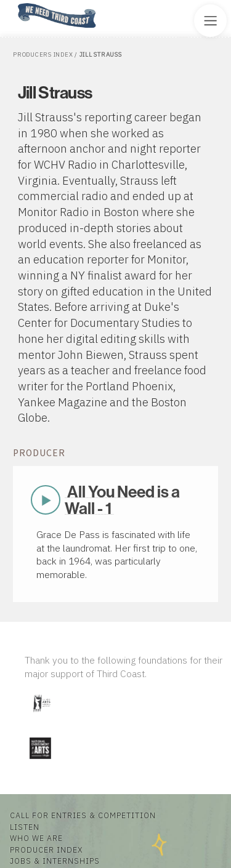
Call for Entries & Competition (83, 815)
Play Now (46, 500)
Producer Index (46, 850)
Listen (25, 827)
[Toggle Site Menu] (210, 21)
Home (14, 4)
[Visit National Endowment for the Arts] (40, 761)
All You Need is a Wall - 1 (122, 500)
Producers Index (43, 54)
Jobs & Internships (55, 861)
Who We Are (36, 838)
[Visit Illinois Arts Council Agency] (41, 717)
